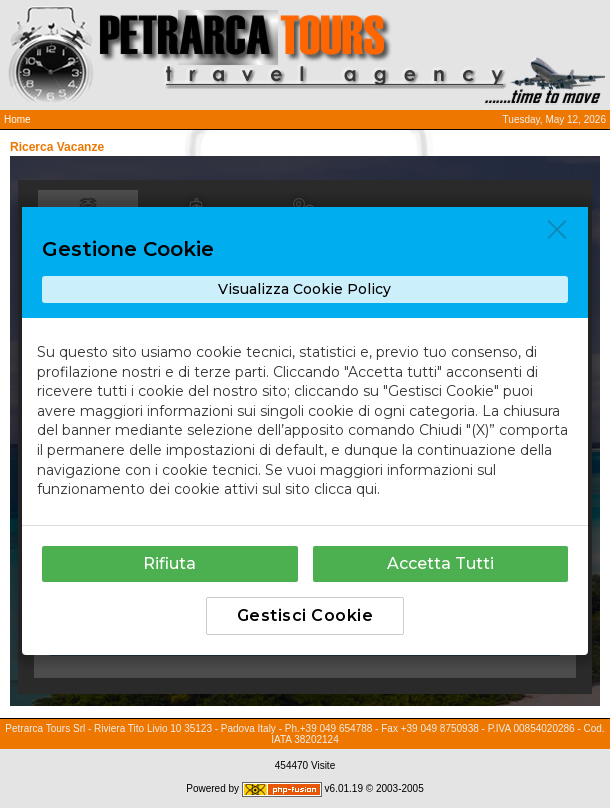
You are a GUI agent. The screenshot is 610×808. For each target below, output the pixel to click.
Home (17, 119)
